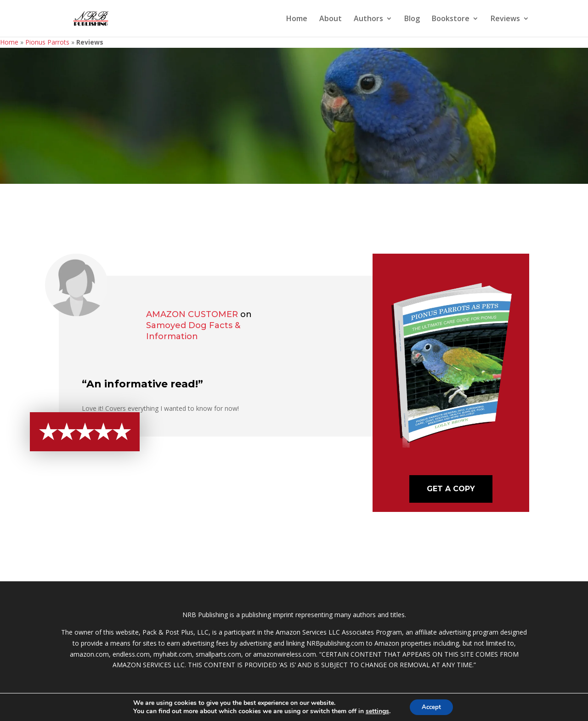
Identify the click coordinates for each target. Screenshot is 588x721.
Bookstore (451, 19)
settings (375, 711)
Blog (412, 19)
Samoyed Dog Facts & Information (193, 331)
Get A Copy (451, 489)
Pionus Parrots (47, 42)
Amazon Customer (192, 314)
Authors (368, 19)
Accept (431, 707)
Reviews (505, 19)
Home (297, 19)
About (331, 19)
